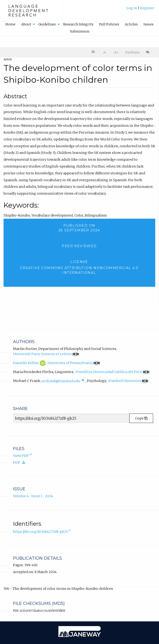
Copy (141, 418)
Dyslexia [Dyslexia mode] (132, 52)
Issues (149, 24)
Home (10, 24)
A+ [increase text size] (116, 52)
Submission (80, 31)
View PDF (23, 456)
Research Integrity (78, 24)
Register (147, 8)
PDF (20, 462)
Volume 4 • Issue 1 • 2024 (33, 496)
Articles (131, 24)
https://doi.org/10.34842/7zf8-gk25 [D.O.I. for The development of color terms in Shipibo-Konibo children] (42, 532)
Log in (132, 8)
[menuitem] (140, 10)
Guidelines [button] (47, 24)
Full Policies (109, 24)
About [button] (26, 24)
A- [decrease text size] (105, 52)
